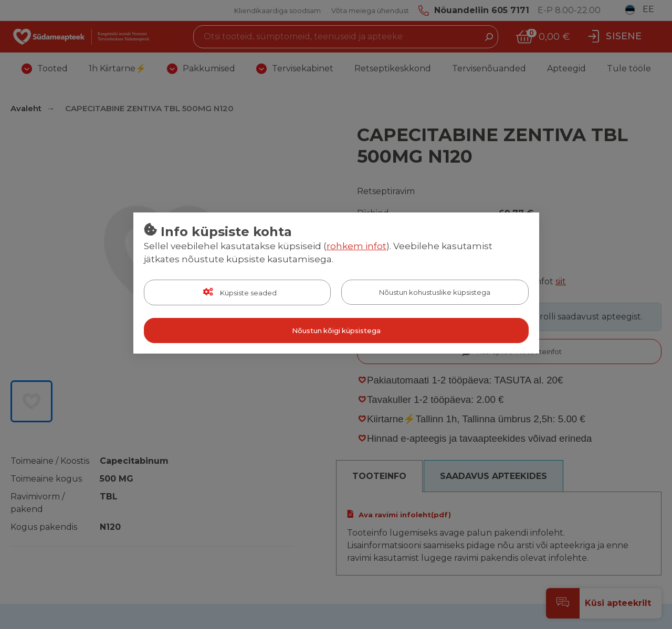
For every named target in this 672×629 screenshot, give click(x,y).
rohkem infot (356, 246)
